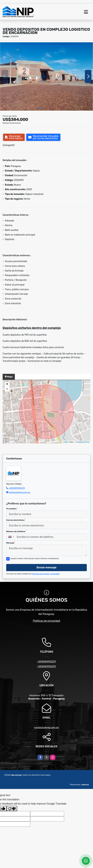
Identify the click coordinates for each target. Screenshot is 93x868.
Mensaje (11, 543)
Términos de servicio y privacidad (46, 574)
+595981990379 (17, 488)
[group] (46, 76)
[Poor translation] (12, 808)
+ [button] (7, 384)
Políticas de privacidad (47, 621)
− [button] (7, 389)
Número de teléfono (16, 531)
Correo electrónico (16, 520)
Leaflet (65, 442)
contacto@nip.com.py (19, 492)
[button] (40, 108)
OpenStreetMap (83, 442)
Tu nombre (12, 509)
